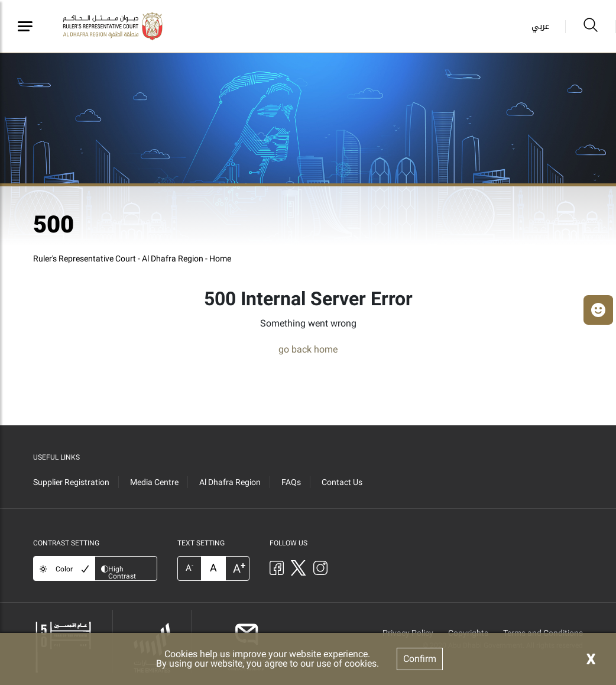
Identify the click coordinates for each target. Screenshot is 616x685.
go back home (308, 349)
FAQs (291, 482)
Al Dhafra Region (230, 482)
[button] (598, 310)
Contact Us (342, 482)
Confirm (420, 659)
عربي (540, 26)
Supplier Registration (71, 482)
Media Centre (154, 482)
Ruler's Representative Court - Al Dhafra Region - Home (132, 259)
